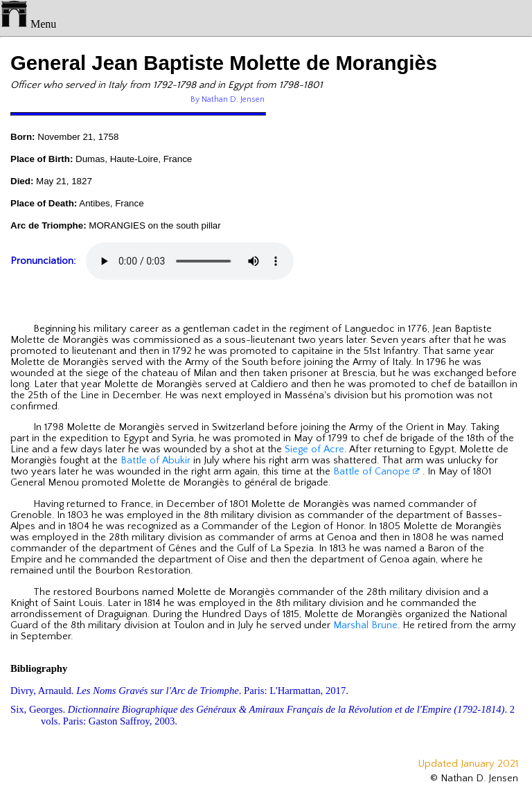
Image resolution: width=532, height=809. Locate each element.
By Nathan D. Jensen (228, 99)
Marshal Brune (365, 625)
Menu (28, 24)
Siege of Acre (314, 450)
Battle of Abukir (156, 461)
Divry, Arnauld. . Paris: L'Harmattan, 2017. (179, 691)
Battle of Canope (376, 472)
